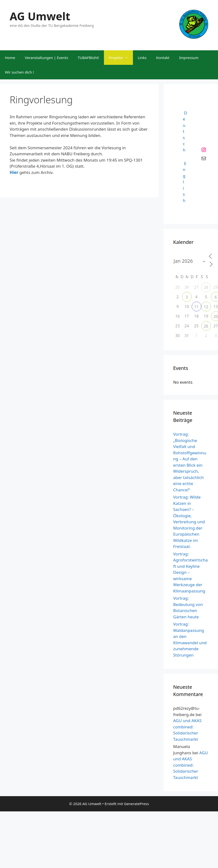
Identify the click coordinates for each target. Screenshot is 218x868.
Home (10, 58)
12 (206, 307)
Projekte (121, 58)
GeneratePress (136, 804)
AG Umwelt (40, 16)
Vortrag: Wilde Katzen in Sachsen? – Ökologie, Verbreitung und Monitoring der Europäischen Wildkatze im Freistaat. (189, 522)
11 (196, 307)
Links (142, 58)
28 (206, 287)
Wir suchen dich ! (19, 72)
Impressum (189, 58)
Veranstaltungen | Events (47, 58)
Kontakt (163, 58)
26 (206, 326)
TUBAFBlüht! (88, 58)
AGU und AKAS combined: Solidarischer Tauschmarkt (191, 765)
